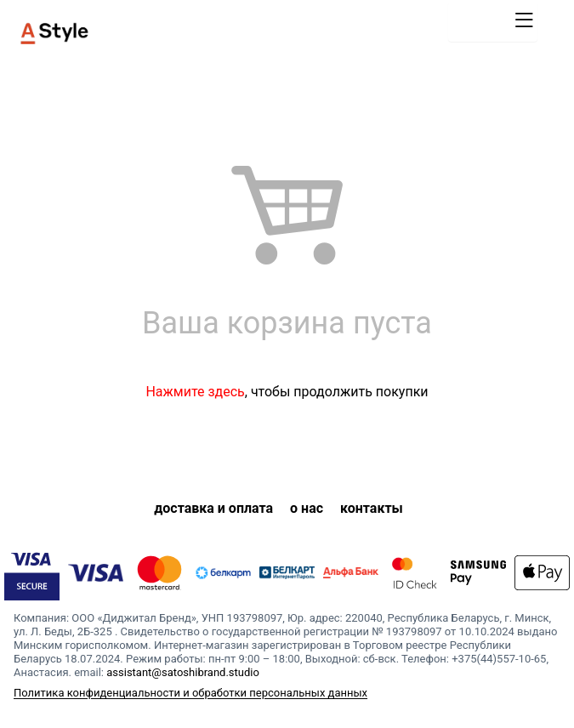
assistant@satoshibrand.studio (183, 672)
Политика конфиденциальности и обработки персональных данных (190, 693)
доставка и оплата (213, 508)
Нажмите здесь (195, 392)
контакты (372, 508)
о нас (307, 508)
